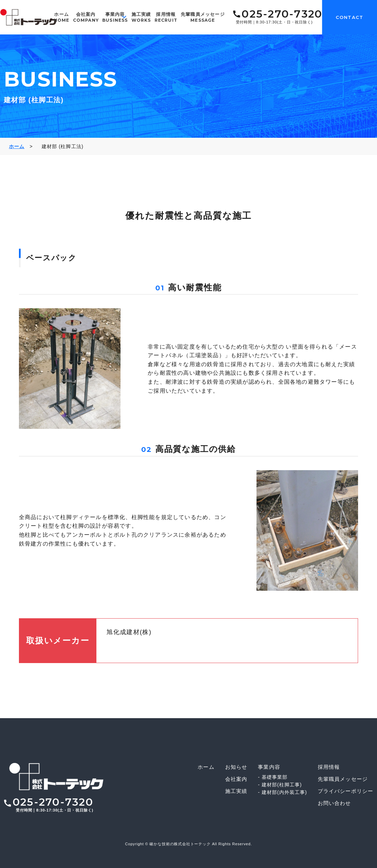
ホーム (62, 17)
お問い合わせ (334, 803)
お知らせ (236, 767)
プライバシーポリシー (345, 791)
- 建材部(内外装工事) (282, 792)
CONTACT (349, 17)
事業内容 (115, 17)
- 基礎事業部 (273, 777)
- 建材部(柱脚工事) (280, 785)
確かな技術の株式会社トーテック (180, 844)
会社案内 (86, 17)
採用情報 (166, 17)
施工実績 (141, 17)
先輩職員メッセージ (203, 17)
